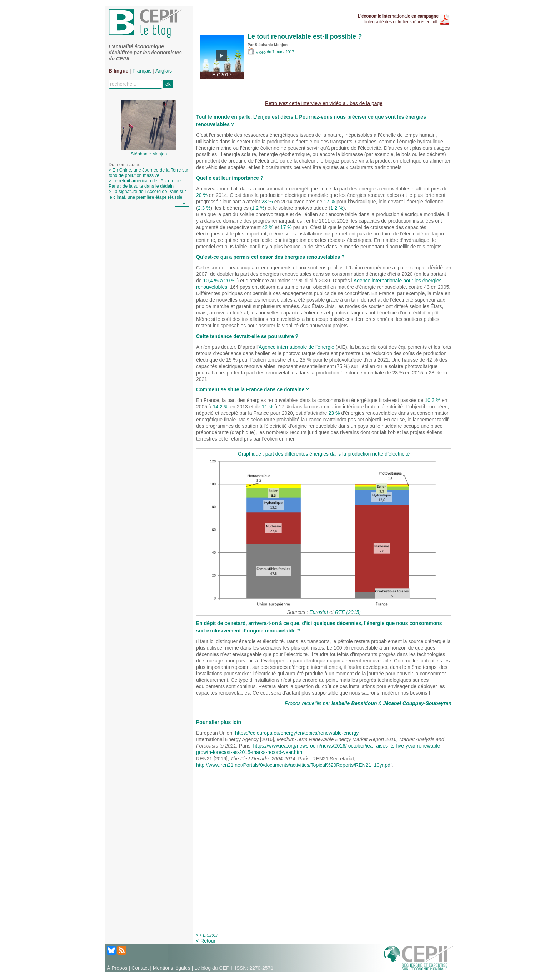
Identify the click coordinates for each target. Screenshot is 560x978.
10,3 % (433, 400)
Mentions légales (172, 968)
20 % (202, 195)
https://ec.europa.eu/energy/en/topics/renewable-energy (297, 733)
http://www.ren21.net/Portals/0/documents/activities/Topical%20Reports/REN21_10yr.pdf (294, 765)
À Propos (117, 968)
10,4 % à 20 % (220, 281)
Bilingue (118, 71)
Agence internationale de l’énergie (296, 347)
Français (142, 71)
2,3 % (204, 208)
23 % (267, 202)
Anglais (164, 71)
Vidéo (257, 52)
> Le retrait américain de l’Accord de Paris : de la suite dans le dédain (145, 183)
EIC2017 (211, 935)
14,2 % (221, 407)
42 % (267, 227)
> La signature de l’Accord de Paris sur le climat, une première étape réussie (147, 194)
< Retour (206, 941)
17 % (329, 202)
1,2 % (258, 208)
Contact (140, 968)
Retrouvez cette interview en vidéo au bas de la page (324, 103)
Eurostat (319, 612)
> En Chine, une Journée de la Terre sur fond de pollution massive (148, 173)
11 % (267, 407)
